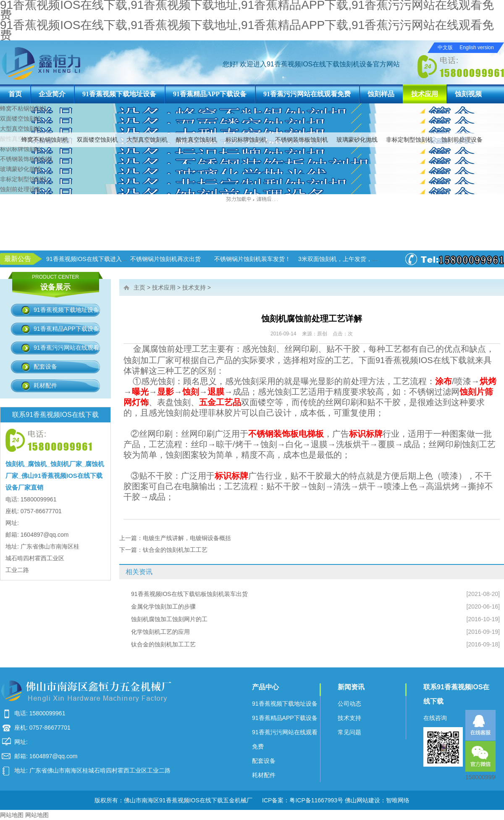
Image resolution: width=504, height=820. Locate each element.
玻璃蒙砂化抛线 (357, 140)
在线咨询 (435, 718)
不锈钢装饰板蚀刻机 (302, 140)
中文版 (445, 47)
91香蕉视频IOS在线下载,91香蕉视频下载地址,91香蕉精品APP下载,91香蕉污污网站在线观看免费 (247, 30)
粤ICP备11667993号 (316, 800)
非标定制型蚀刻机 (409, 140)
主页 (139, 287)
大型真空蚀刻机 (147, 140)
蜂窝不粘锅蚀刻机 (45, 140)
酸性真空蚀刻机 (197, 140)
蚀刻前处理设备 (462, 140)
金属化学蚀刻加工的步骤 (163, 606)
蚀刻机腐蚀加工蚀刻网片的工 (169, 619)
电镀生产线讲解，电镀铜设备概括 (187, 538)
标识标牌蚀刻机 (246, 140)
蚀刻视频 (468, 94)
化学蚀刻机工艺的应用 (160, 632)
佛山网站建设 (362, 800)
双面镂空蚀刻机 (97, 140)
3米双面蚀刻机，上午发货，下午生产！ (350, 259)
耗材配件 (45, 385)
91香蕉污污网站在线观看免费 (307, 94)
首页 (15, 94)
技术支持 (194, 287)
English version (476, 47)
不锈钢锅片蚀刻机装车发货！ (252, 259)
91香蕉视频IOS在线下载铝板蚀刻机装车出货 (189, 594)
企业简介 (52, 94)
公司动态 (349, 704)
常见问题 (349, 732)
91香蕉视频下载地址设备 (119, 94)
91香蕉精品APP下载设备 (210, 94)
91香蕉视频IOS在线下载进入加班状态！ (99, 259)
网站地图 (12, 815)
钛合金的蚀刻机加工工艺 (175, 550)
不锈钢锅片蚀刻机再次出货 (165, 259)
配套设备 (45, 366)
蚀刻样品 (381, 94)
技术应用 (425, 94)
